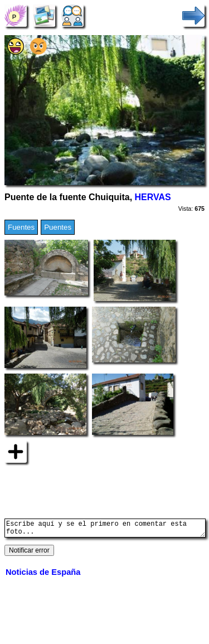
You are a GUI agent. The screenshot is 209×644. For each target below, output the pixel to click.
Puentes (58, 227)
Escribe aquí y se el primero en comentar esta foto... (105, 530)
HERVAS (153, 197)
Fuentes (21, 227)
